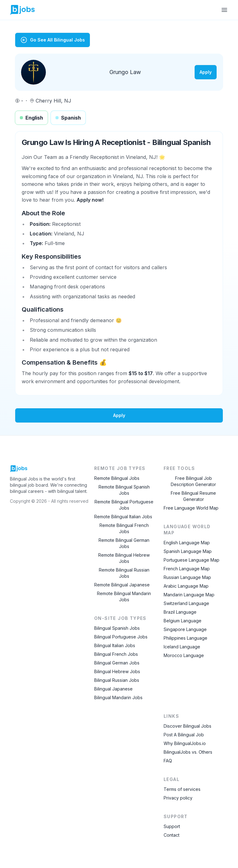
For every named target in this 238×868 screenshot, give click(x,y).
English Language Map (187, 543)
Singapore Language (185, 629)
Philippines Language (185, 638)
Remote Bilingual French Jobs (124, 528)
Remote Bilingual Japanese (122, 585)
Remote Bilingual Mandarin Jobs (124, 596)
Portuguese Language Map (192, 560)
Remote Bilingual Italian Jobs (123, 517)
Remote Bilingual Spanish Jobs (124, 490)
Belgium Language (183, 621)
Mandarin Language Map (189, 595)
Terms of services (182, 789)
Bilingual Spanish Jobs (117, 628)
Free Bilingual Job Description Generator (193, 481)
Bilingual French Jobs (116, 654)
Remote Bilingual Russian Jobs (124, 573)
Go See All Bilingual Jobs (53, 40)
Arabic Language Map (186, 586)
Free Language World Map (191, 508)
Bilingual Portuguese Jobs (121, 637)
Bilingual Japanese (113, 689)
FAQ (168, 761)
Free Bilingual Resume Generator (193, 496)
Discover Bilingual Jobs (187, 726)
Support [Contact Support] (172, 826)
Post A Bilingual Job (184, 735)
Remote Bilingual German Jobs (124, 543)
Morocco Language (184, 655)
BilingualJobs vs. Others (188, 752)
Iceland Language (182, 647)
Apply (206, 72)
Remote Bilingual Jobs (117, 478)
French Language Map (187, 569)
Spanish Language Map (188, 551)
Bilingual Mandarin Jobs (118, 697)
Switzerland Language (186, 603)
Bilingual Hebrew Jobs (117, 671)
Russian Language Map (187, 577)
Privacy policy (178, 798)
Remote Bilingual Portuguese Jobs (124, 505)
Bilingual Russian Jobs (117, 680)
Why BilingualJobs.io (185, 743)
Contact (172, 835)
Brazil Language (180, 612)
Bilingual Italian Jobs (115, 645)
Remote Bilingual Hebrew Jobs (124, 558)
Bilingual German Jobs (117, 663)
